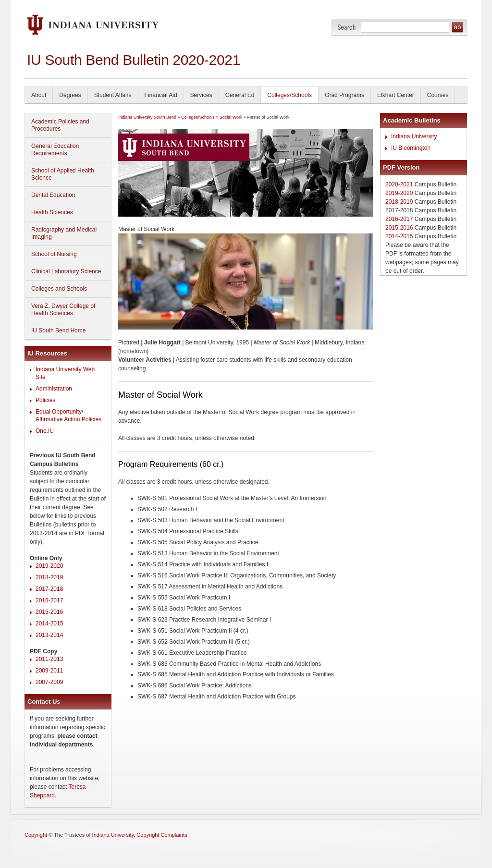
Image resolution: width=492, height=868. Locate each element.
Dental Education (53, 195)
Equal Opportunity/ (59, 412)
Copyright (36, 835)
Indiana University (414, 136)
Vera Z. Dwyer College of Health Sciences (63, 310)
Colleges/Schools (289, 95)
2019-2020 (49, 566)
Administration (54, 389)
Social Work (231, 117)
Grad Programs (344, 95)
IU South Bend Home (58, 330)
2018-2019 (49, 577)
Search (347, 27)
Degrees (70, 95)
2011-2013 (49, 659)
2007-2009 (49, 682)
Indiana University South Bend (147, 117)
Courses (438, 95)
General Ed (240, 95)
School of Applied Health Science (63, 174)
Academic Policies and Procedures (60, 125)
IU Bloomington (411, 148)
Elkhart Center (396, 95)
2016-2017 (49, 600)
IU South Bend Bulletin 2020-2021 (134, 60)
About (39, 95)
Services (201, 95)
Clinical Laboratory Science (66, 271)
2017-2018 (49, 589)
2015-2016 (49, 612)
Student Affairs (113, 95)
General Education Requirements (55, 150)
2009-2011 (49, 671)
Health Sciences (52, 212)
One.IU (45, 431)
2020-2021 (399, 184)
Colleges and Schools (59, 289)
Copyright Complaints (162, 835)
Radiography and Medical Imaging (64, 233)
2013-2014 (49, 635)
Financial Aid (161, 95)
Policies (45, 400)
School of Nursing (54, 254)
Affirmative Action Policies (68, 419)
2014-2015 (49, 623)
